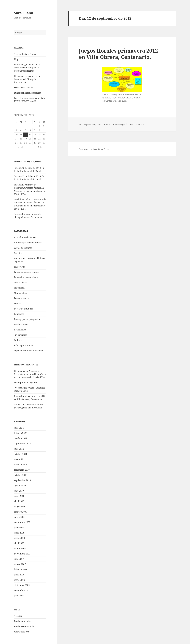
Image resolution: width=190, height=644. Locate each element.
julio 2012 (19, 449)
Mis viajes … (20, 288)
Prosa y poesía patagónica (27, 319)
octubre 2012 (21, 438)
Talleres (18, 340)
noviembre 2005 (22, 590)
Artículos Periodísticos (25, 237)
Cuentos (18, 253)
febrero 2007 (20, 569)
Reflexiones (20, 330)
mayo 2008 (19, 538)
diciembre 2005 (22, 585)
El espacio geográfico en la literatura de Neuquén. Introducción (27, 79)
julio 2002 (19, 596)
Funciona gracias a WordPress (94, 149)
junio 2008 (19, 533)
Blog (16, 59)
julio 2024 (19, 428)
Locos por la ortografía (25, 382)
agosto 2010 (20, 486)
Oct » (40, 147)
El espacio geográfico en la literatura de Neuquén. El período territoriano (27, 68)
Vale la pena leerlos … (25, 345)
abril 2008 (19, 543)
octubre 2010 (21, 475)
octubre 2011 (21, 454)
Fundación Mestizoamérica (27, 93)
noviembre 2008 (22, 522)
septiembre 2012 (22, 444)
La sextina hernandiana (26, 277)
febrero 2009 (20, 512)
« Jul (20, 147)
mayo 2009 (19, 506)
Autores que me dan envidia (28, 243)
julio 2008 (19, 527)
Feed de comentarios (24, 626)
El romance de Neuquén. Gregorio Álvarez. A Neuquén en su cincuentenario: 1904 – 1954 (30, 374)
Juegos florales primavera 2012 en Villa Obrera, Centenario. (118, 54)
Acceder (18, 616)
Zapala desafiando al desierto (29, 351)
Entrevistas (20, 267)
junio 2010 (19, 496)
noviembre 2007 (22, 554)
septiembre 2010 (22, 480)
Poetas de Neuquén (24, 309)
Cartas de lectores (23, 248)
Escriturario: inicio (23, 88)
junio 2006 (19, 575)
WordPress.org (21, 632)
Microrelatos (20, 282)
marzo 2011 (20, 459)
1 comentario (139, 124)
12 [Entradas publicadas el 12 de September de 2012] (26, 134)
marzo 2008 (20, 548)
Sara (108, 124)
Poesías (18, 303)
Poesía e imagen (22, 298)
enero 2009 (20, 517)
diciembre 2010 (22, 470)
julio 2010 (19, 491)
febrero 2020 (20, 433)
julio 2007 (19, 559)
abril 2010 (19, 501)
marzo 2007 (20, 564)
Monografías (20, 293)
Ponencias (19, 314)
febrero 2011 (20, 465)
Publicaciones (21, 324)
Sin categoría (21, 335)
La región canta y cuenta (26, 272)
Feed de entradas (23, 621)
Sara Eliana (24, 13)
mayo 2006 (19, 580)
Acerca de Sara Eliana (25, 54)
